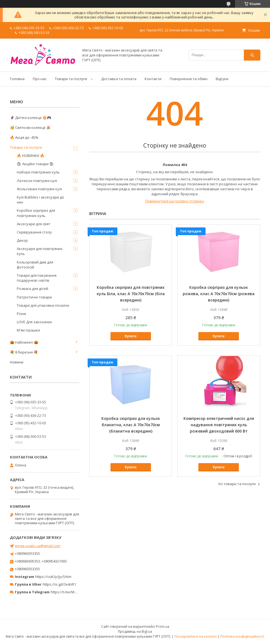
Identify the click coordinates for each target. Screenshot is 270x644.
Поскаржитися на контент (196, 636)
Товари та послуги (71, 79)
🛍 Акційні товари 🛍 (35, 164)
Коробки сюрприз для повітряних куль (36, 213)
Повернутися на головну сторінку (175, 201)
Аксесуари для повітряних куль (40, 251)
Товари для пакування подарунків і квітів (37, 278)
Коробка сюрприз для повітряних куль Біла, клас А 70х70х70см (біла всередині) (131, 294)
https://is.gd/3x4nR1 (59, 584)
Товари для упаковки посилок (43, 305)
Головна (17, 79)
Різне (21, 314)
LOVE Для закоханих (34, 322)
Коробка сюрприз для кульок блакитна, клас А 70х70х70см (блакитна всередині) (131, 425)
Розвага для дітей (33, 289)
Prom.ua (163, 627)
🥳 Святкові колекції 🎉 (30, 127)
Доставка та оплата (119, 79)
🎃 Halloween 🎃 (24, 342)
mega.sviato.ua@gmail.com (38, 546)
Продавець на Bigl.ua (135, 631)
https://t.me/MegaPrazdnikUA (75, 592)
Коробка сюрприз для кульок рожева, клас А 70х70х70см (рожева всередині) (219, 294)
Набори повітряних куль (38, 172)
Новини (17, 362)
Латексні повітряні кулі (37, 181)
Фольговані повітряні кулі (39, 189)
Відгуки (222, 79)
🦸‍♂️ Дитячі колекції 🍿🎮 (31, 118)
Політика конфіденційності (242, 636)
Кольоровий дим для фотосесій (35, 265)
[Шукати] (252, 55)
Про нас (40, 79)
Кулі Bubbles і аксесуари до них (40, 200)
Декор (22, 240)
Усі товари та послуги (237, 484)
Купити (131, 336)
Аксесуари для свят (34, 224)
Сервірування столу (34, 232)
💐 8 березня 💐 (24, 352)
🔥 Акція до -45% (24, 137)
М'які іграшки (28, 330)
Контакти (153, 79)
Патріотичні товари (34, 297)
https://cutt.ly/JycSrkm (53, 577)
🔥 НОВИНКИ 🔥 (31, 156)
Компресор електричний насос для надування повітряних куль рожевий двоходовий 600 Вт (219, 425)
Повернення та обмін (189, 79)
